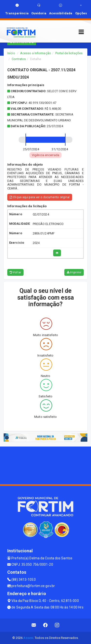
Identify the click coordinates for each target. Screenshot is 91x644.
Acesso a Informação (36, 53)
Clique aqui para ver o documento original (40, 197)
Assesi (28, 638)
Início (11, 53)
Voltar (15, 272)
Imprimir (74, 272)
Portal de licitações (69, 53)
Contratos (19, 59)
